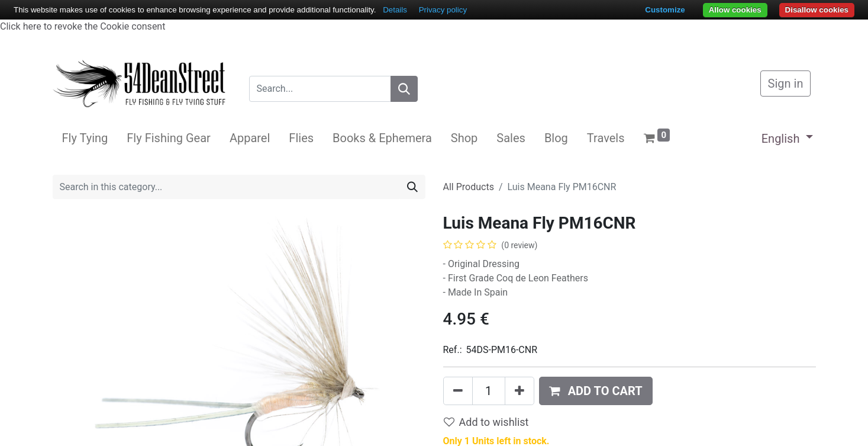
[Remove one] (458, 391)
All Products (469, 187)
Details (395, 10)
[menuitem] (85, 138)
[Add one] (519, 391)
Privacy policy (443, 10)
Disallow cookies (817, 10)
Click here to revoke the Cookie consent (83, 26)
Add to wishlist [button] (486, 422)
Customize (665, 10)
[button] (596, 391)
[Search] (404, 89)
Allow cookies (735, 10)
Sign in (786, 84)
